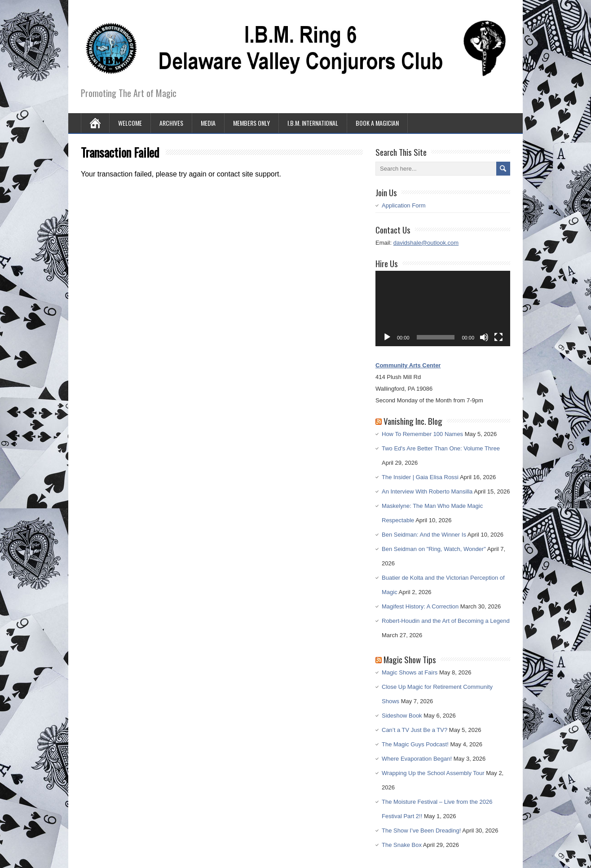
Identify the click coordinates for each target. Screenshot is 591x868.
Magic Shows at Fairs (410, 672)
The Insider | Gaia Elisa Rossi (420, 477)
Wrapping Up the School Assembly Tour (433, 773)
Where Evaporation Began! (417, 759)
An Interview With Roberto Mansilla (427, 491)
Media (208, 123)
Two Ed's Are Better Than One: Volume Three (441, 448)
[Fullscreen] (498, 337)
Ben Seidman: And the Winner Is (424, 535)
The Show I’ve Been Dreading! (421, 831)
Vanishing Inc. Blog (413, 421)
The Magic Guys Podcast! (415, 744)
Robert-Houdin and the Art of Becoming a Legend (446, 621)
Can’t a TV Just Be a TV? (415, 730)
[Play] (387, 337)
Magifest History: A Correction (420, 606)
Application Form (404, 205)
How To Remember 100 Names (422, 434)
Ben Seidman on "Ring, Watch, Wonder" (434, 549)
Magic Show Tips (410, 659)
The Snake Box (402, 845)
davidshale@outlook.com (426, 243)
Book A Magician (377, 123)
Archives (171, 123)
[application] (443, 309)
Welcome (130, 123)
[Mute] (484, 337)
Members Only (251, 123)
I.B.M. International (313, 123)
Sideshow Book (402, 716)
